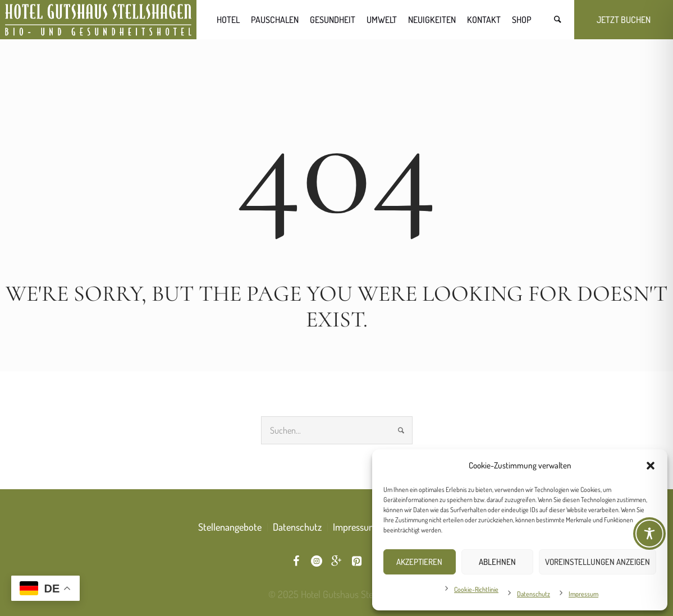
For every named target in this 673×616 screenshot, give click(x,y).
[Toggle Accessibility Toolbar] (649, 534)
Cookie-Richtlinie (476, 589)
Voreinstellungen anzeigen (598, 562)
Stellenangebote (230, 527)
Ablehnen (497, 562)
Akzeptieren (419, 562)
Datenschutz (534, 594)
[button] (651, 466)
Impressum (583, 594)
